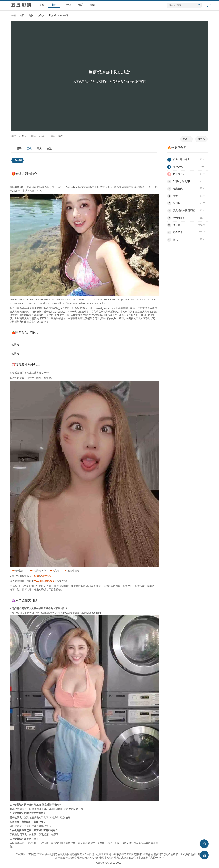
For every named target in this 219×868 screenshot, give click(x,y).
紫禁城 (52, 15)
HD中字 (64, 15)
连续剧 (67, 5)
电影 (54, 5)
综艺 (81, 5)
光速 (49, 149)
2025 (61, 136)
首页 (42, 5)
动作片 (41, 15)
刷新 (186, 139)
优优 (29, 149)
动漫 (93, 5)
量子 (19, 149)
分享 (201, 139)
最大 (39, 149)
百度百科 (71, 809)
